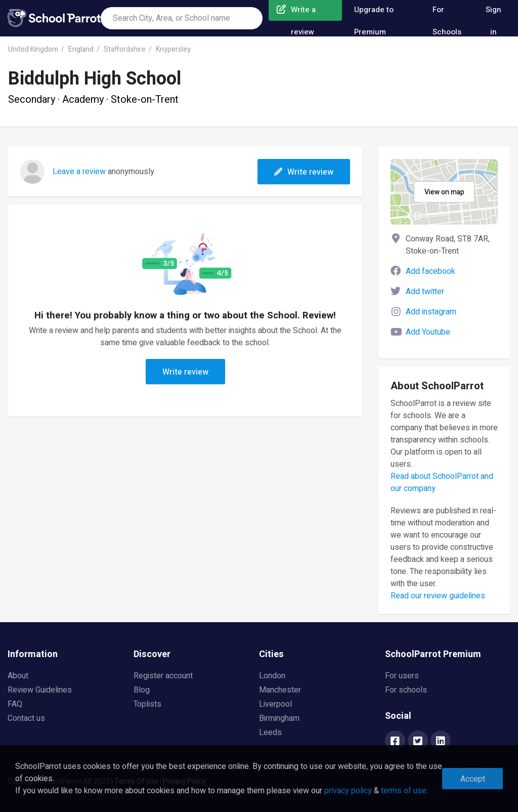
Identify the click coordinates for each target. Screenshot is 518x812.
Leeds (270, 733)
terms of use (404, 791)
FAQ (15, 704)
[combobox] (182, 18)
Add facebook (430, 271)
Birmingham (279, 718)
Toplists (147, 704)
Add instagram (431, 312)
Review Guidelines (40, 690)
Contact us (26, 718)
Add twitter (425, 292)
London (272, 676)
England (81, 49)
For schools (406, 690)
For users (402, 676)
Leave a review (79, 172)
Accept (473, 779)
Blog (142, 690)
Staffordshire (125, 49)
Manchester (280, 690)
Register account (163, 676)
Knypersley (173, 49)
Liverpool (275, 704)
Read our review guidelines (438, 596)
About (18, 676)
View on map (444, 192)
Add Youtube (428, 332)
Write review (304, 172)
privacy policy (348, 791)
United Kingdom (33, 49)
